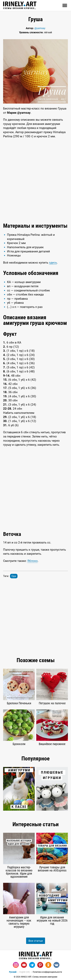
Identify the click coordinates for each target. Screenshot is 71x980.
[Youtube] (24, 965)
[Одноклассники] (48, 965)
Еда (14, 576)
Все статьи (36, 941)
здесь (53, 263)
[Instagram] (16, 965)
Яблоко (33, 561)
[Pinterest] (40, 965)
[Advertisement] (35, 181)
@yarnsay (40, 28)
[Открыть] (65, 5)
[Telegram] (32, 965)
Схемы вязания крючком (20, 5)
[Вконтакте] (56, 965)
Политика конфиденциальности (47, 972)
